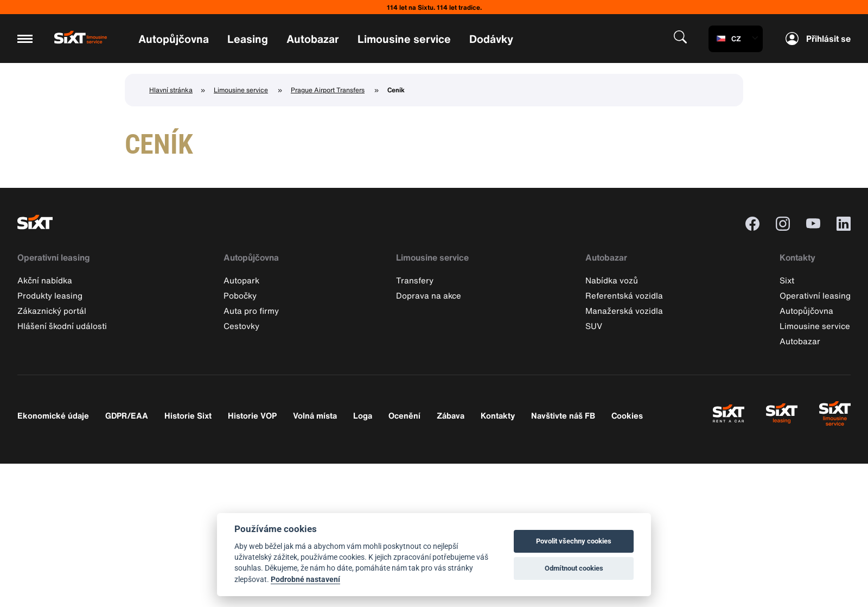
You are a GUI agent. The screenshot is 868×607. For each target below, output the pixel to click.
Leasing (248, 39)
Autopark (241, 280)
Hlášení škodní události (62, 326)
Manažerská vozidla (624, 311)
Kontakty (797, 257)
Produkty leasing (50, 295)
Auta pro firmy (251, 311)
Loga (363, 415)
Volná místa (315, 415)
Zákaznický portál (52, 311)
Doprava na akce (429, 295)
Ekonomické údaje (53, 415)
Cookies (627, 415)
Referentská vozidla (624, 295)
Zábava (451, 415)
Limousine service (404, 39)
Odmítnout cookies (574, 568)
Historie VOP (252, 415)
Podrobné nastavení (305, 579)
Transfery (415, 280)
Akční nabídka (45, 280)
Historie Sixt (188, 415)
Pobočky (240, 295)
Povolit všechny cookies (574, 541)
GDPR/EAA (127, 415)
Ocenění (404, 415)
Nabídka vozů (612, 280)
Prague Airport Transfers (328, 90)
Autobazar (313, 39)
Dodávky (491, 39)
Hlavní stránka (171, 90)
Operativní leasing (54, 257)
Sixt (787, 280)
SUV (594, 326)
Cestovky (241, 326)
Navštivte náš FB (563, 415)
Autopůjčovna (174, 39)
